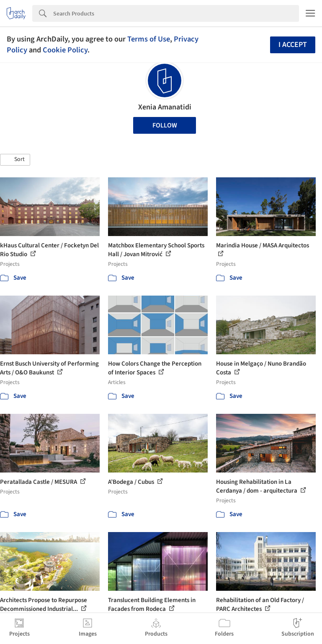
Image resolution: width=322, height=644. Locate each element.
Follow (165, 125)
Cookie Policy (65, 50)
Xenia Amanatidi (165, 107)
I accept (293, 45)
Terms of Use (149, 39)
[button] (15, 160)
